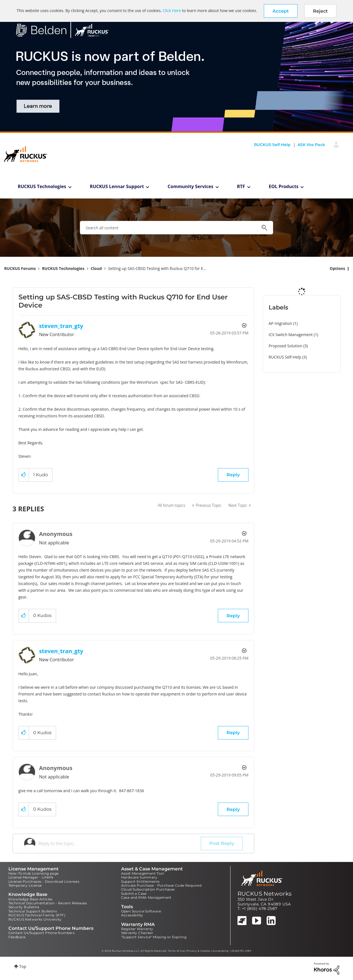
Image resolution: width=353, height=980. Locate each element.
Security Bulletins (24, 907)
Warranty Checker (137, 933)
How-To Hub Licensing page (34, 873)
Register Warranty (137, 929)
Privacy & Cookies (199, 951)
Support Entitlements (140, 881)
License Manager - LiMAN (31, 877)
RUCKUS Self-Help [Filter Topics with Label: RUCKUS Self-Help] (285, 357)
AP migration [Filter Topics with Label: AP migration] (280, 323)
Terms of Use (176, 951)
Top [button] (23, 966)
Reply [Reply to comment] (233, 616)
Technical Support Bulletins (33, 911)
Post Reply (222, 843)
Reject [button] (320, 11)
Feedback (17, 937)
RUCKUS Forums (20, 268)
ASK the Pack (311, 145)
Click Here (172, 11)
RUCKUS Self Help (272, 145)
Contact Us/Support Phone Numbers (42, 933)
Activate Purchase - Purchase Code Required (161, 885)
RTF (241, 186)
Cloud (96, 268)
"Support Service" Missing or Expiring (154, 937)
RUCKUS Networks (265, 894)
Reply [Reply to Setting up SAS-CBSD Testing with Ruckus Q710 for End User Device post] (233, 475)
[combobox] (176, 228)
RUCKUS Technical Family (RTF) (37, 915)
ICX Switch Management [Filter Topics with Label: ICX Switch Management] (291, 335)
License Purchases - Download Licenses (44, 881)
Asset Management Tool (143, 873)
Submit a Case (134, 894)
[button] (281, 11)
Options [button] (337, 268)
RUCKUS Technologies (42, 186)
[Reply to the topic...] (120, 843)
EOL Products (284, 186)
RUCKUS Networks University (35, 919)
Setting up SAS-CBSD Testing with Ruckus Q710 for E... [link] (157, 268)
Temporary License (25, 885)
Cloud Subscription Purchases (148, 889)
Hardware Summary (139, 877)
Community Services (191, 186)
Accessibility (132, 915)
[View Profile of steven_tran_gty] (61, 326)
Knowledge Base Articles (31, 899)
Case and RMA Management (146, 897)
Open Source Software (141, 911)
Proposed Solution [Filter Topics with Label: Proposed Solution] (285, 346)
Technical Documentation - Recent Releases (48, 903)
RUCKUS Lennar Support (117, 186)
